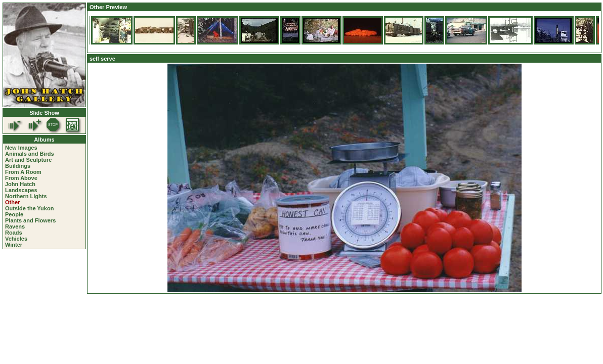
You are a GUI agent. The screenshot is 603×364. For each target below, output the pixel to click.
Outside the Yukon (29, 208)
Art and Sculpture (28, 160)
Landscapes (21, 190)
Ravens (15, 226)
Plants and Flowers (30, 220)
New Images (21, 148)
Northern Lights (26, 196)
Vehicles (16, 239)
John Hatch (20, 184)
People (14, 214)
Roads (14, 233)
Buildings (18, 166)
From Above (21, 178)
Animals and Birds (30, 154)
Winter (14, 245)
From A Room (23, 172)
